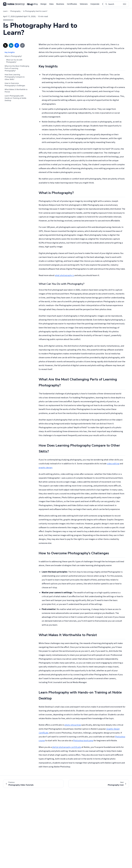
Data (51, 4)
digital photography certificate (67, 747)
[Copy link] (22, 45)
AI (28, 4)
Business (60, 4)
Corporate (95, 4)
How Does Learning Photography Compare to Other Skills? (15, 77)
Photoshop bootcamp (83, 741)
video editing (113, 464)
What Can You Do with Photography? (14, 61)
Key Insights (10, 52)
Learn (5, 11)
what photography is (64, 275)
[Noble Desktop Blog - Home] (18, 4)
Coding (35, 4)
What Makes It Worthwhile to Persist (16, 91)
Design (44, 4)
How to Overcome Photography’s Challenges (15, 84)
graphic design (46, 468)
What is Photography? (13, 56)
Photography (15, 11)
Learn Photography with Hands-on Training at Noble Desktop (15, 98)
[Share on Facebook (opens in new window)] (17, 45)
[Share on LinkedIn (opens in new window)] (11, 45)
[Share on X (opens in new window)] (5, 45)
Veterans (84, 4)
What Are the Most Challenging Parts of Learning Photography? (17, 68)
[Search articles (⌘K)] (116, 4)
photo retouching (73, 725)
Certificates (72, 4)
